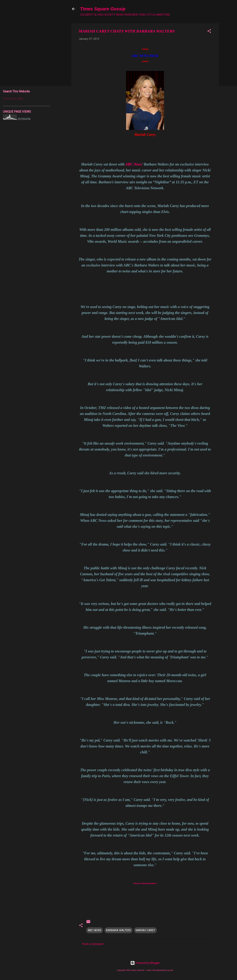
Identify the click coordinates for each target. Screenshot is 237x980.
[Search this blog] (26, 99)
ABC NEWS (95, 930)
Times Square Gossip (103, 9)
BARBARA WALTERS (118, 930)
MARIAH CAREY (145, 930)
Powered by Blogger (145, 963)
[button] (209, 32)
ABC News (134, 164)
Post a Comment (93, 944)
